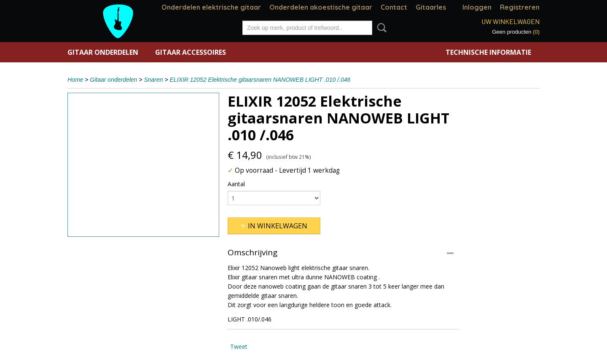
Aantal (236, 184)
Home (75, 80)
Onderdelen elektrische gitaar (211, 7)
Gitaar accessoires (191, 52)
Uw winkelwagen (510, 21)
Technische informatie (488, 52)
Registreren (520, 7)
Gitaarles (431, 7)
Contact (394, 7)
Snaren (153, 80)
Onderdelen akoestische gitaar (321, 7)
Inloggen (477, 7)
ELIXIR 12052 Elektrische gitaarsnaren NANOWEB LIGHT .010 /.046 (260, 80)
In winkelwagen (278, 226)
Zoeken (380, 28)
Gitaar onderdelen (103, 52)
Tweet (239, 347)
